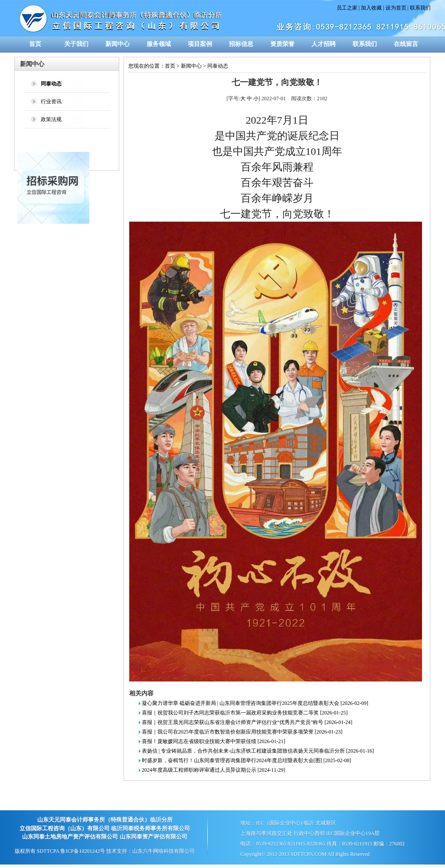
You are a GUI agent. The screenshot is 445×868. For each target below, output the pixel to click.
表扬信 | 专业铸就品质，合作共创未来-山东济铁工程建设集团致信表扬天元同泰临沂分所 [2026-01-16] (258, 751)
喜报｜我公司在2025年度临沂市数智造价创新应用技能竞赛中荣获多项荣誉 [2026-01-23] (242, 732)
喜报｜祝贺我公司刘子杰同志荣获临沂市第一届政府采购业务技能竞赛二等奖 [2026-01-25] (245, 713)
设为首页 (396, 8)
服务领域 (159, 44)
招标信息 (241, 44)
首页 (35, 44)
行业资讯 (51, 102)
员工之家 (347, 8)
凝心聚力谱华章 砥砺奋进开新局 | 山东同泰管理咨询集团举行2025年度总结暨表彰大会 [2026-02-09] (255, 703)
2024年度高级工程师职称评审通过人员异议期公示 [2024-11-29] (214, 770)
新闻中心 (118, 44)
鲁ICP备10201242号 (83, 851)
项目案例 (200, 44)
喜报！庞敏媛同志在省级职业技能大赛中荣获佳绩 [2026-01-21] (214, 741)
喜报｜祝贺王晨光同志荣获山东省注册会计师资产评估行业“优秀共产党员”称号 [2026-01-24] (247, 722)
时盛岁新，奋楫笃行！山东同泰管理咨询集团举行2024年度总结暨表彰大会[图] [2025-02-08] (247, 760)
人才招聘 (324, 44)
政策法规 (51, 119)
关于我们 (76, 44)
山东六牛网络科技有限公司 (164, 851)
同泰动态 (218, 66)
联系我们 (420, 8)
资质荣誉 (282, 44)
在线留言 (406, 44)
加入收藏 (371, 8)
